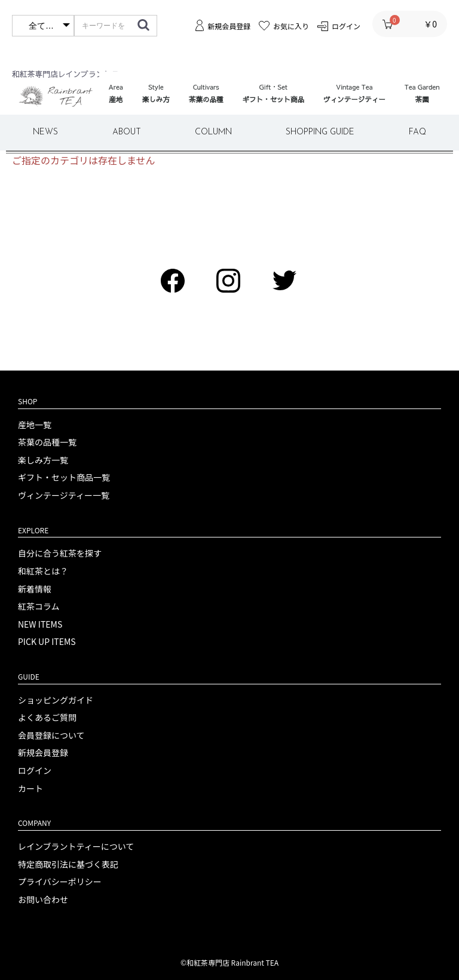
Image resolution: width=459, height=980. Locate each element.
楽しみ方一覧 (43, 460)
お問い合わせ (43, 900)
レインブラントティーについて (76, 847)
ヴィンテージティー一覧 (64, 495)
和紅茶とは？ (43, 571)
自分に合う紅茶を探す (60, 553)
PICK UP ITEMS (47, 642)
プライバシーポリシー (60, 882)
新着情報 (35, 589)
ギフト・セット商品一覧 (64, 477)
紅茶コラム (39, 606)
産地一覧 (35, 425)
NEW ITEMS (40, 624)
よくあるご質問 (47, 718)
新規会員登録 (43, 753)
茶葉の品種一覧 (47, 442)
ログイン (35, 771)
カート (30, 789)
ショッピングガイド (56, 700)
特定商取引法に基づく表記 (68, 864)
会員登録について (51, 735)
